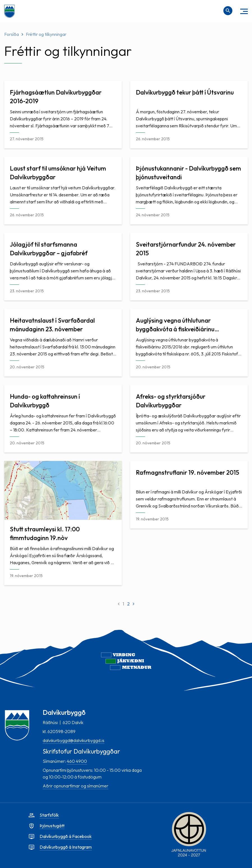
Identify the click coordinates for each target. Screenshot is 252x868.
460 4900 (77, 761)
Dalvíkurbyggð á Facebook (66, 836)
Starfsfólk (49, 815)
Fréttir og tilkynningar (46, 34)
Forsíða (12, 34)
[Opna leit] (228, 11)
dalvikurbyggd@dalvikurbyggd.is (74, 740)
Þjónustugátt (52, 826)
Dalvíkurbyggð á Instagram (66, 847)
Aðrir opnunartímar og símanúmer (75, 786)
